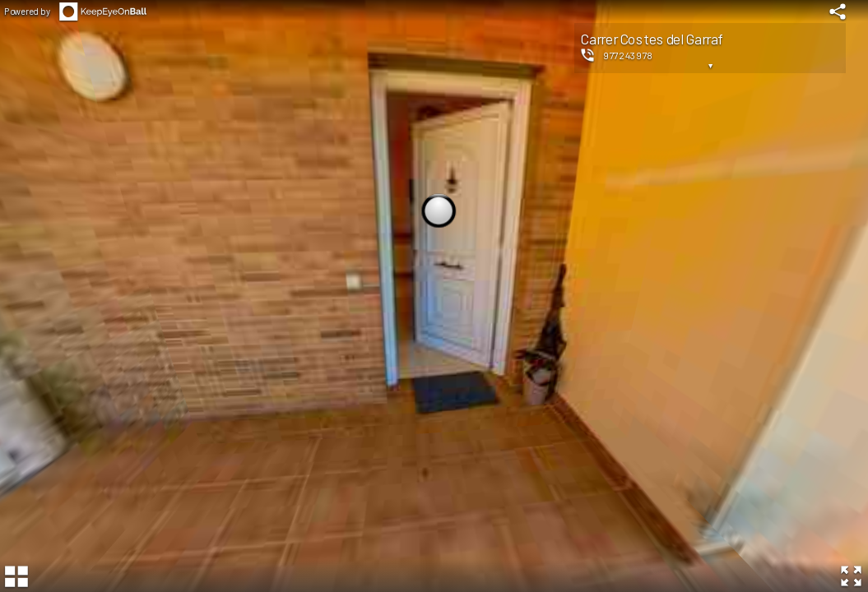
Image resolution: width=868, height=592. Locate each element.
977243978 (628, 55)
